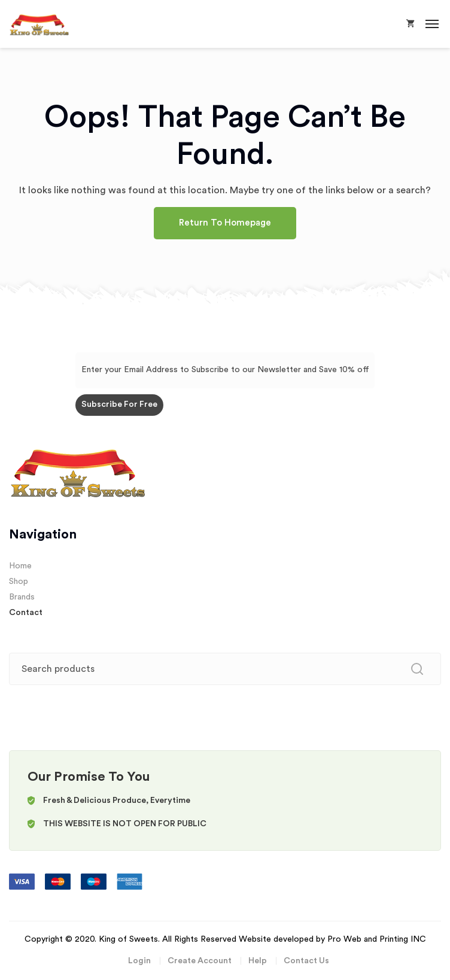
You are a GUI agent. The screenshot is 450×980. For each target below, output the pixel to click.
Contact (26, 613)
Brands (22, 597)
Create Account (200, 961)
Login (139, 961)
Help (258, 961)
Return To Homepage (225, 223)
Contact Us (306, 961)
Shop (19, 582)
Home (20, 566)
